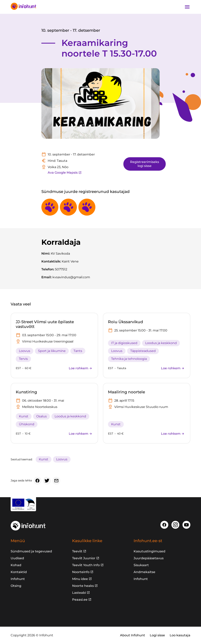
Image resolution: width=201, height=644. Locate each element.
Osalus (41, 416)
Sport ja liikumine (52, 351)
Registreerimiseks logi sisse (145, 164)
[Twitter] (47, 481)
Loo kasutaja (180, 635)
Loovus (25, 351)
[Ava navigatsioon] (187, 7)
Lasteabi (79, 593)
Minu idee (80, 579)
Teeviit (77, 551)
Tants (78, 351)
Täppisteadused (143, 351)
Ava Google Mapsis (65, 173)
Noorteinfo (81, 572)
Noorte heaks (83, 586)
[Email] (56, 481)
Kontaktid (19, 572)
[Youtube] (186, 525)
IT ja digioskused (124, 343)
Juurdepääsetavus (149, 558)
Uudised (17, 558)
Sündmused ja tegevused (31, 551)
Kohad (16, 565)
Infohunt (18, 579)
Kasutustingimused (149, 551)
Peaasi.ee (80, 600)
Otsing (16, 586)
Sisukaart (141, 565)
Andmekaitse (144, 572)
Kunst (24, 416)
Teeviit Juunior (84, 558)
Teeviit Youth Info (86, 565)
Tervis (23, 359)
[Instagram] (175, 525)
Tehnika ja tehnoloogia (129, 359)
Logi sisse (157, 635)
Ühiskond (27, 424)
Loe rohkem (80, 368)
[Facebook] (37, 481)
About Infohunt (133, 635)
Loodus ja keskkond (161, 343)
